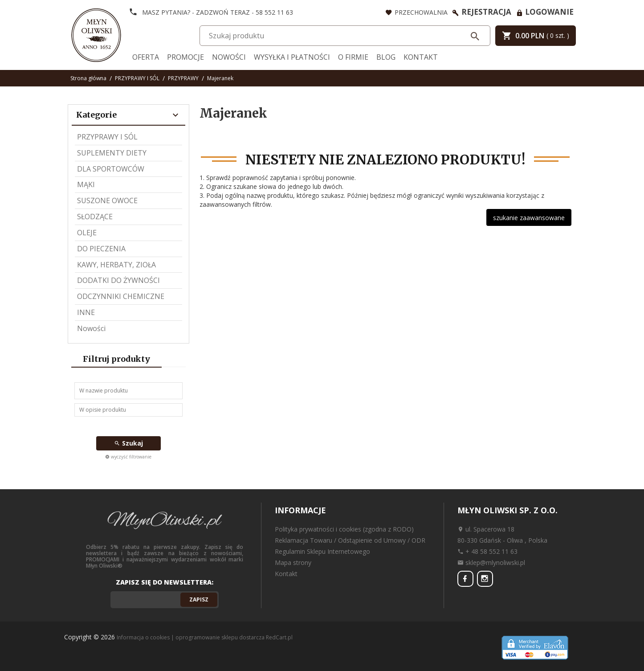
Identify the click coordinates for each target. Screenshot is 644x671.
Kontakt (421, 57)
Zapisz (199, 599)
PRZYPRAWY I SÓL (107, 137)
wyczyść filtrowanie (128, 457)
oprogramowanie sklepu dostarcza (220, 637)
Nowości (229, 57)
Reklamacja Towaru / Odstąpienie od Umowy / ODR (350, 540)
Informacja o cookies (143, 637)
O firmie (353, 57)
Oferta (146, 57)
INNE (86, 312)
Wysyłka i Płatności (292, 57)
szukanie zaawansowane (529, 218)
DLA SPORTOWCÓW (111, 169)
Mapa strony (293, 563)
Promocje (185, 57)
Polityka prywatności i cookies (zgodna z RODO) (344, 529)
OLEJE (87, 233)
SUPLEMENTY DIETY (112, 153)
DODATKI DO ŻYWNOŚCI (118, 280)
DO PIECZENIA (101, 249)
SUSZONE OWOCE (107, 200)
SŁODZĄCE (95, 217)
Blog (386, 57)
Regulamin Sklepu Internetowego (322, 551)
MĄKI (86, 184)
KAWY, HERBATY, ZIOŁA (116, 265)
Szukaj (128, 443)
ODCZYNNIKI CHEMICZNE (121, 296)
